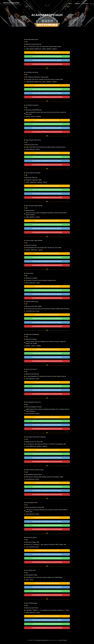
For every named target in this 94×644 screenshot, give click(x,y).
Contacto (86, 4)
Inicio (70, 4)
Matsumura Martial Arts (11, 3)
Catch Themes (63, 640)
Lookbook (77, 4)
